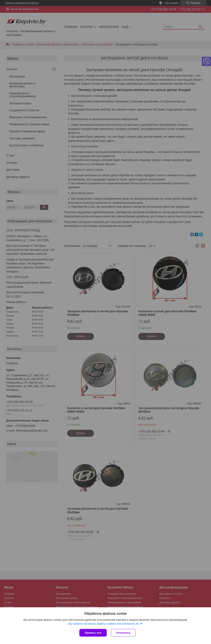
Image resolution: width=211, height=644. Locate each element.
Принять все (93, 633)
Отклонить (123, 633)
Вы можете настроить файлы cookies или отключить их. (104, 624)
